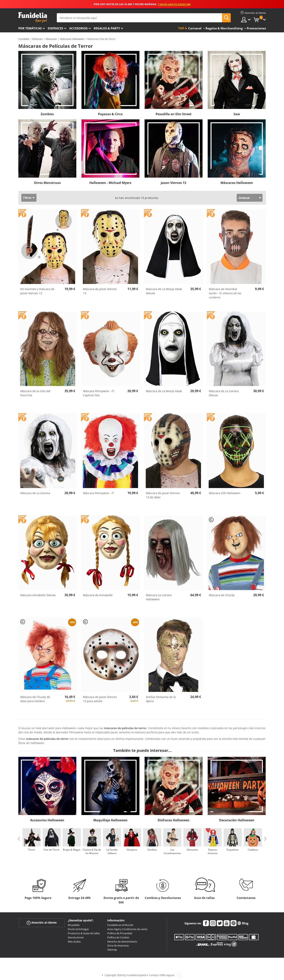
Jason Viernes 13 (173, 183)
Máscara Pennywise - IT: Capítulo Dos (99, 393)
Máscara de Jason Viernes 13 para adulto (100, 699)
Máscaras (51, 39)
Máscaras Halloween (72, 39)
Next (265, 839)
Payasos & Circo (110, 114)
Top (181, 28)
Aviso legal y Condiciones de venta (127, 929)
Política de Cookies (118, 937)
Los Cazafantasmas (172, 851)
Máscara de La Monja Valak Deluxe (164, 291)
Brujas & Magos (72, 850)
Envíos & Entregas (78, 929)
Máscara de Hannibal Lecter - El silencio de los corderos (225, 293)
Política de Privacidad (120, 933)
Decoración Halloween (237, 820)
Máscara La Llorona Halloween (159, 597)
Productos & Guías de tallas (84, 933)
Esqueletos (233, 850)
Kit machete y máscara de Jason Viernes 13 (37, 291)
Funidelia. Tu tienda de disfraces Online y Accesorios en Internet (33, 17)
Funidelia (24, 39)
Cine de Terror (52, 850)
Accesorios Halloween (47, 820)
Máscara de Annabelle (98, 595)
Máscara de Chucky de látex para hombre (35, 699)
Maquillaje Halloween (110, 820)
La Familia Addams (112, 851)
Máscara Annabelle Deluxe (38, 595)
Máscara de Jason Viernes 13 (100, 291)
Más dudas (74, 942)
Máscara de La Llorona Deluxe (224, 393)
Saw (237, 114)
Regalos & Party (107, 28)
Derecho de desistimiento (122, 942)
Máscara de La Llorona (35, 493)
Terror (32, 850)
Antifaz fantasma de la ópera (161, 699)
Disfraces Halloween (174, 820)
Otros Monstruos (47, 183)
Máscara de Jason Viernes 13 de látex (163, 495)
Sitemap (112, 950)
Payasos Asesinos (213, 851)
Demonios (192, 850)
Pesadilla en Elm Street (174, 114)
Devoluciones (76, 937)
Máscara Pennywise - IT (99, 493)
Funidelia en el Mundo (120, 925)
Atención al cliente (42, 923)
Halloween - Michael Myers (110, 183)
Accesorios (78, 28)
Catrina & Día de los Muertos (92, 851)
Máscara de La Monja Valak (164, 391)
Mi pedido (74, 925)
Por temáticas (30, 28)
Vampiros (132, 850)
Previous (19, 839)
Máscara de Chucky (222, 595)
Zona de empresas (118, 945)
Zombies (47, 114)
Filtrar (27, 198)
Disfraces (55, 28)
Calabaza (253, 850)
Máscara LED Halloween (225, 493)
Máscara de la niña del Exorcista (35, 393)
